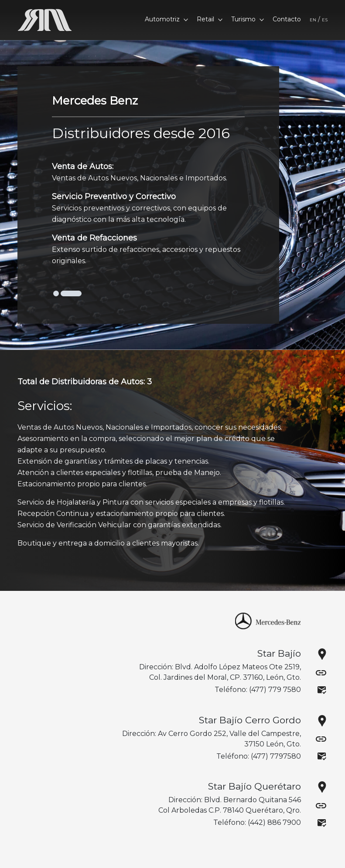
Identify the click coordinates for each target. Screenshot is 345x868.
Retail (210, 19)
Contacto (287, 19)
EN (313, 20)
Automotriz (166, 19)
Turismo (248, 19)
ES (325, 20)
